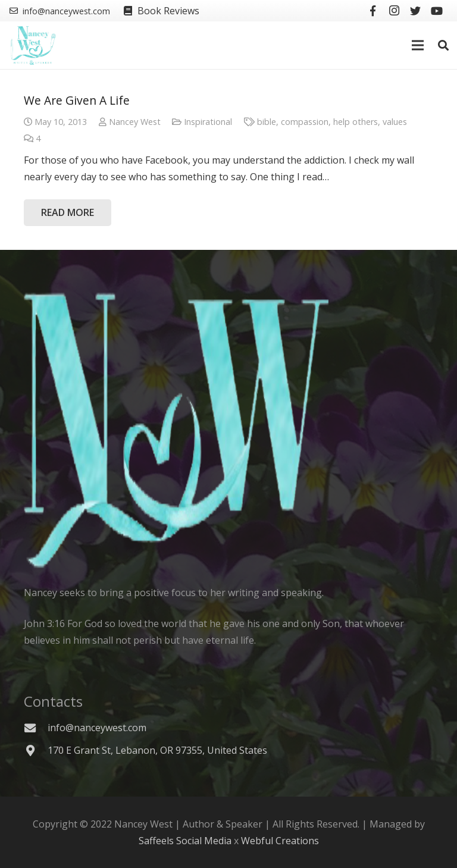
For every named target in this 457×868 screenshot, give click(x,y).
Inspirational (208, 122)
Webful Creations (280, 841)
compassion (305, 122)
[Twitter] (415, 11)
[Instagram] (394, 11)
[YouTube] (437, 11)
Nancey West (135, 122)
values (395, 122)
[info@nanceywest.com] (36, 728)
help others (356, 122)
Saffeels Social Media (185, 841)
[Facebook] (373, 11)
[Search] (443, 46)
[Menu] (418, 45)
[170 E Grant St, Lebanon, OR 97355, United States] (36, 751)
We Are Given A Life (77, 100)
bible (267, 122)
